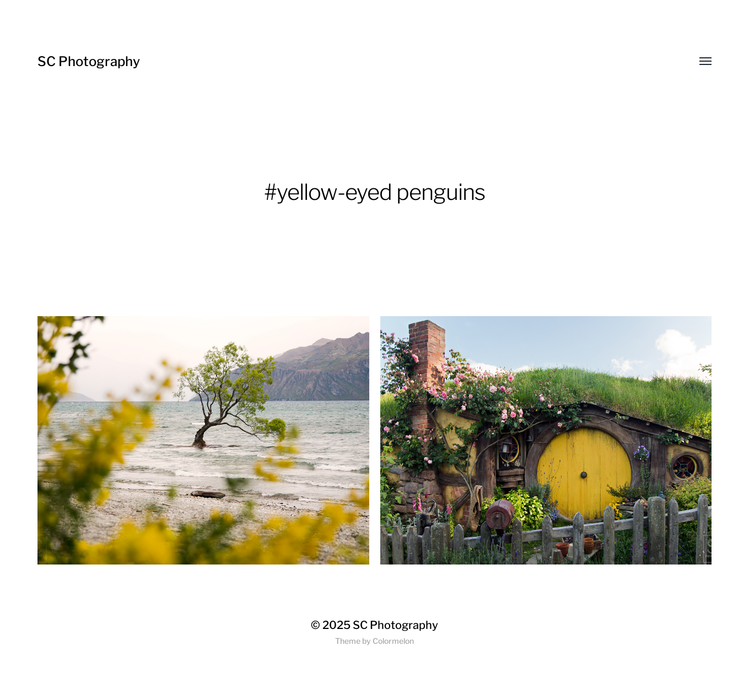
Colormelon (393, 641)
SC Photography (89, 61)
